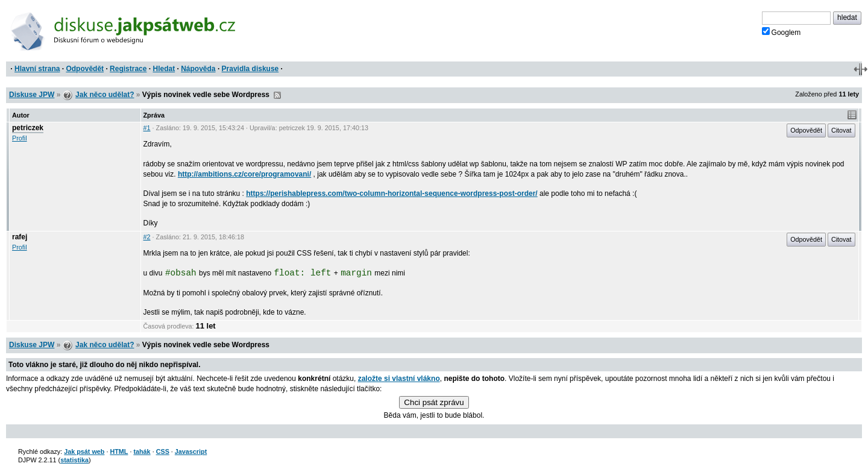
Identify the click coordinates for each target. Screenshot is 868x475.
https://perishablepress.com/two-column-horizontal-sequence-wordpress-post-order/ (392, 193)
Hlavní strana (37, 69)
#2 (147, 237)
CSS (163, 451)
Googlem (782, 32)
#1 (147, 128)
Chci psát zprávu (434, 402)
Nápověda (198, 69)
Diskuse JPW (32, 95)
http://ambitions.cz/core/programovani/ (244, 174)
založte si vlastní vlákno (399, 379)
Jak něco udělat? (105, 95)
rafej (20, 237)
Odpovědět (85, 69)
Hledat (164, 69)
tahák (142, 451)
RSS (277, 95)
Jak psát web (84, 451)
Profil (20, 138)
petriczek (28, 128)
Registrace (128, 69)
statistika (74, 460)
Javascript (191, 451)
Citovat (841, 130)
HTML (119, 451)
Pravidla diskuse (250, 69)
